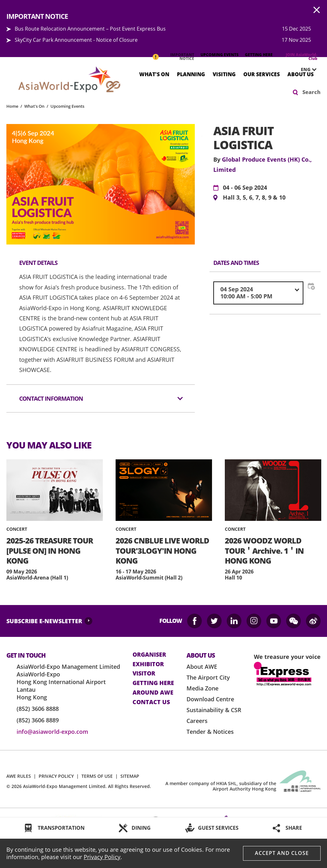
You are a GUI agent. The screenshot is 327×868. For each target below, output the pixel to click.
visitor (144, 674)
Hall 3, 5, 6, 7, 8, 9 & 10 (254, 198)
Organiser (149, 655)
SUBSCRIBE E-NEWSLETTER (44, 621)
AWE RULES (19, 776)
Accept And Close (282, 853)
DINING (141, 828)
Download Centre (210, 699)
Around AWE (153, 693)
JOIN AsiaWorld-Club (302, 57)
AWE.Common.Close (317, 10)
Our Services (262, 74)
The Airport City (208, 677)
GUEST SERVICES (218, 828)
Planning (191, 74)
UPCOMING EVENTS (220, 55)
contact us (151, 702)
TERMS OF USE (97, 776)
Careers (197, 721)
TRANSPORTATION (61, 828)
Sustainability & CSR (214, 710)
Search (312, 92)
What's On (154, 74)
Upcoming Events (67, 106)
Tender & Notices (210, 732)
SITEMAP (130, 776)
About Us (300, 74)
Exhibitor (148, 664)
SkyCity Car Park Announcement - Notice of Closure (76, 40)
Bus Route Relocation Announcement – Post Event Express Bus (90, 29)
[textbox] (258, 293)
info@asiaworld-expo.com (52, 732)
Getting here (153, 683)
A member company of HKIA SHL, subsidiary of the (221, 786)
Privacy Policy (102, 857)
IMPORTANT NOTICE (182, 57)
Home (12, 106)
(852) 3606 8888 (38, 709)
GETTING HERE (259, 55)
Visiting (224, 74)
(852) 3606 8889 (38, 720)
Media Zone (202, 688)
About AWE (202, 667)
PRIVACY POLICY (56, 776)
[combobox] (258, 293)
